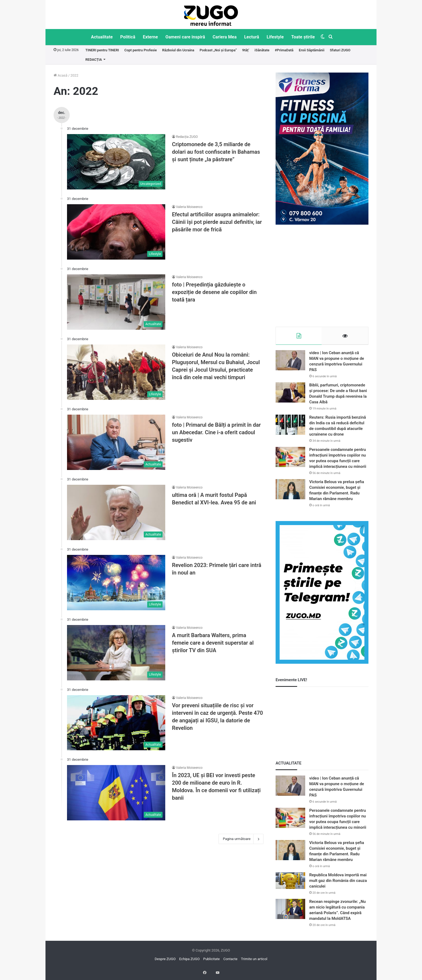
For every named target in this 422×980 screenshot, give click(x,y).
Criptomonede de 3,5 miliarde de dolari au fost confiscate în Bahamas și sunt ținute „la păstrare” (216, 152)
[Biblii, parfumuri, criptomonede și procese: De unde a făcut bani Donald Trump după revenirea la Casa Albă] (290, 395)
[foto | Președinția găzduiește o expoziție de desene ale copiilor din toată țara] (116, 302)
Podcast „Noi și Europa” (218, 50)
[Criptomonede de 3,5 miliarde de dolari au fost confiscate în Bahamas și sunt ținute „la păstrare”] (116, 162)
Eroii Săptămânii (312, 50)
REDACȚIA (94, 60)
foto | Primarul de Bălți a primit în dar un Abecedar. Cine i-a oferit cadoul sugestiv (216, 432)
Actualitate (102, 37)
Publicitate (211, 962)
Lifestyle (275, 37)
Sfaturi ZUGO (340, 50)
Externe (150, 37)
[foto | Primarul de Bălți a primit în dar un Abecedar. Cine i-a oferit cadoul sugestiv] (116, 442)
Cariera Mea (225, 37)
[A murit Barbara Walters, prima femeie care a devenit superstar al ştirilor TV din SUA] (116, 653)
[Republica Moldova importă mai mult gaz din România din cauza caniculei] (290, 883)
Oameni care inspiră (185, 37)
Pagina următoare (241, 839)
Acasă (60, 75)
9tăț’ (246, 50)
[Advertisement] (322, 276)
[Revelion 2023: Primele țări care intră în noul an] (116, 583)
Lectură (252, 37)
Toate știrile (303, 37)
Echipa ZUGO (189, 962)
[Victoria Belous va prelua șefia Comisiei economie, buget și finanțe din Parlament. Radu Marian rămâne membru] (290, 492)
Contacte (230, 962)
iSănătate (262, 50)
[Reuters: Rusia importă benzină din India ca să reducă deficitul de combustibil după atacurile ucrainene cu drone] (290, 427)
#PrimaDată (284, 50)
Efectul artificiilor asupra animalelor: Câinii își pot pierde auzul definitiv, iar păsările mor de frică (217, 222)
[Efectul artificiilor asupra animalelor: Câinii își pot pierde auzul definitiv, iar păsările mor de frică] (116, 232)
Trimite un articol (254, 962)
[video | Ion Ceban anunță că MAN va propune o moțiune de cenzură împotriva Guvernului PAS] (290, 363)
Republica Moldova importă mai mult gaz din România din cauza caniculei (338, 883)
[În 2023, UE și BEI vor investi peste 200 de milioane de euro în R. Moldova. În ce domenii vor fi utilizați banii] (116, 793)
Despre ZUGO (165, 962)
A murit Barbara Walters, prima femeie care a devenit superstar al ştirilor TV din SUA (213, 643)
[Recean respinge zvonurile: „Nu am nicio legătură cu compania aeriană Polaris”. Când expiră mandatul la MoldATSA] (290, 912)
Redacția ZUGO (187, 137)
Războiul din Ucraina (178, 50)
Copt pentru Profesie (141, 50)
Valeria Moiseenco (189, 207)
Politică (128, 37)
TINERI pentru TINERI (102, 50)
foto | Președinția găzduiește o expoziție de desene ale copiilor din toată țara (214, 292)
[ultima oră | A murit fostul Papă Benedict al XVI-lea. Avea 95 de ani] (116, 512)
